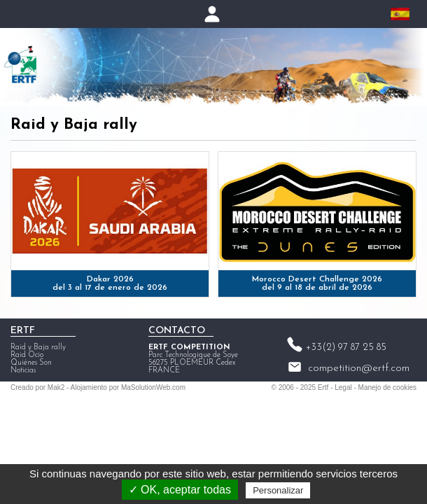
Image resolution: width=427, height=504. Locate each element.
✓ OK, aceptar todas (180, 490)
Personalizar (278, 490)
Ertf (323, 387)
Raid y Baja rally (38, 348)
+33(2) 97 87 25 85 (346, 348)
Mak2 (56, 387)
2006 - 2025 (297, 387)
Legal (343, 387)
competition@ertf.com (359, 368)
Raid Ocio (27, 355)
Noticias (23, 371)
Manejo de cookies (387, 387)
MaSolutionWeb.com (153, 387)
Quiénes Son (31, 363)
